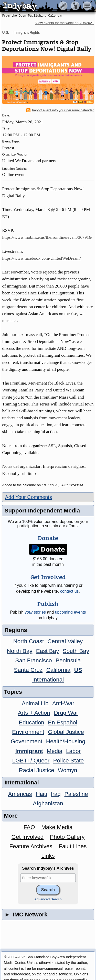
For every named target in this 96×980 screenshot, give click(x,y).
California (58, 670)
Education (31, 722)
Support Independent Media (42, 511)
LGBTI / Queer (31, 761)
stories (35, 612)
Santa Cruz (28, 670)
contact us (70, 591)
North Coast (29, 641)
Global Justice (66, 732)
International (48, 680)
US (78, 670)
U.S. (6, 32)
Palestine (76, 794)
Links (48, 856)
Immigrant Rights (26, 32)
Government (26, 741)
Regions (16, 630)
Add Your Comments (28, 497)
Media (54, 751)
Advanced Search (48, 899)
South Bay (76, 651)
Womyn (67, 770)
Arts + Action (34, 713)
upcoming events (71, 612)
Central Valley (65, 641)
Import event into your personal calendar (60, 110)
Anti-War (63, 703)
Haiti (41, 794)
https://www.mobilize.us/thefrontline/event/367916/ (47, 237)
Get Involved (28, 837)
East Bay (48, 651)
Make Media (57, 827)
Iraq (56, 794)
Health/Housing (66, 741)
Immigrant (29, 751)
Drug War (66, 713)
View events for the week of (65, 23)
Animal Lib (35, 703)
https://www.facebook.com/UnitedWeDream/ (41, 258)
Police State (69, 761)
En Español (63, 722)
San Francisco (34, 660)
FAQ (29, 827)
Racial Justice (36, 770)
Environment (28, 732)
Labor (73, 751)
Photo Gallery (67, 837)
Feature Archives (31, 846)
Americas (20, 794)
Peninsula (68, 660)
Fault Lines (73, 846)
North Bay (20, 651)
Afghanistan (48, 803)
